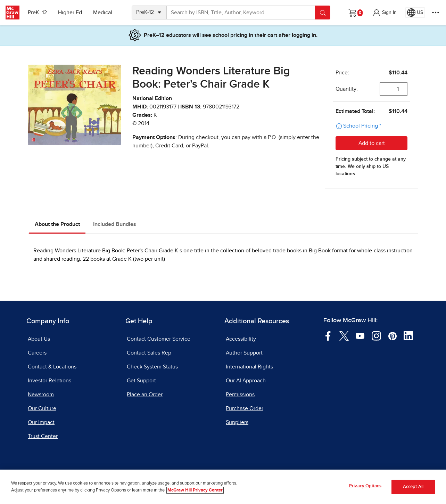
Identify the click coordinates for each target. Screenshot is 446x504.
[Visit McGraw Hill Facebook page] (328, 335)
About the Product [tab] (57, 224)
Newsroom (41, 395)
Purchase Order (245, 408)
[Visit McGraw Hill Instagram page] (376, 335)
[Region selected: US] (415, 13)
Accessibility (241, 339)
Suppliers (237, 422)
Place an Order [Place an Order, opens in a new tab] (145, 395)
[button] (385, 13)
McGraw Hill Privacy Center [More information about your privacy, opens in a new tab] (195, 490)
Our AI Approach (246, 381)
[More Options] (436, 13)
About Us (39, 339)
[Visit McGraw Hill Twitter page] (344, 335)
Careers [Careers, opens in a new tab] (37, 353)
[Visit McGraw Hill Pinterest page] (392, 335)
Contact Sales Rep (149, 353)
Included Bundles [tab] (115, 224)
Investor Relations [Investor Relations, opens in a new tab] (49, 381)
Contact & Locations (52, 367)
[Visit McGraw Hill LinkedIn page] (408, 335)
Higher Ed (70, 13)
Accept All (413, 487)
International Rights (249, 367)
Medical (103, 13)
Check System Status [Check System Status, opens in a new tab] (152, 367)
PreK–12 (37, 13)
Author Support (244, 353)
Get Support (141, 381)
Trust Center (43, 436)
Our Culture (42, 408)
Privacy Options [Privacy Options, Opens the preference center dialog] (365, 486)
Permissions (240, 395)
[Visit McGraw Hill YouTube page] (360, 335)
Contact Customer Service (159, 339)
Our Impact (41, 422)
